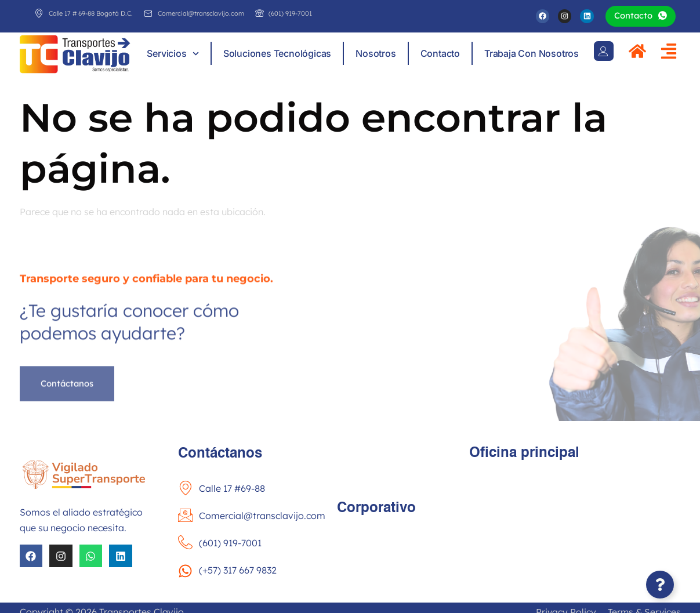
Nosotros (376, 54)
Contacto (440, 54)
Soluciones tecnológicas (277, 54)
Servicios (173, 54)
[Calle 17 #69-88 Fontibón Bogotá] (575, 524)
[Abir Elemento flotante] (660, 585)
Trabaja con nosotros (532, 54)
